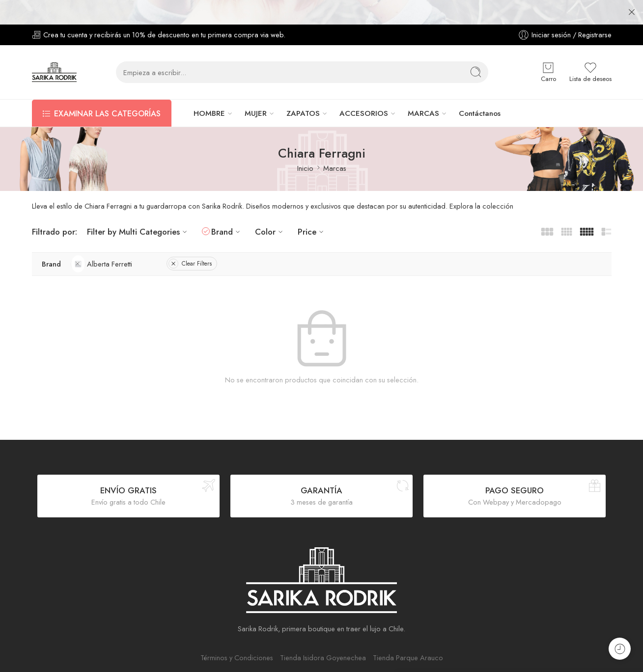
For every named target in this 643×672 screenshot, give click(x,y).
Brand (227, 215)
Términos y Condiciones (237, 640)
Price (312, 215)
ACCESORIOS (364, 96)
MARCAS (423, 96)
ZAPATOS (303, 96)
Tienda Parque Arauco (408, 640)
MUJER (256, 96)
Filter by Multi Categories (138, 215)
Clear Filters (190, 246)
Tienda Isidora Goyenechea (323, 640)
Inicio (305, 150)
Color (270, 215)
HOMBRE (209, 96)
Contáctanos (480, 96)
